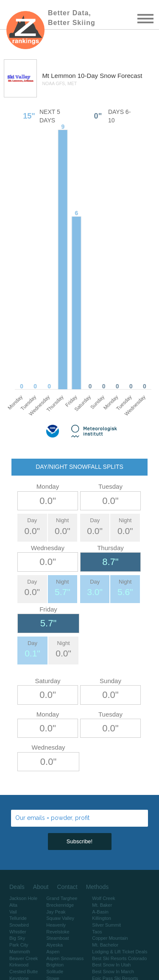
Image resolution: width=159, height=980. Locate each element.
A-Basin (100, 912)
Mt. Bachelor (105, 945)
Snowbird (19, 925)
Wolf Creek (103, 898)
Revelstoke (58, 932)
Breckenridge (60, 905)
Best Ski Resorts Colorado (119, 958)
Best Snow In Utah (111, 965)
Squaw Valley (60, 918)
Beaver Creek (24, 958)
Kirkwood (19, 965)
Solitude (55, 972)
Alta (13, 905)
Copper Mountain (110, 938)
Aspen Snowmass (65, 958)
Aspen (53, 952)
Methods (98, 887)
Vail (13, 912)
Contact (67, 887)
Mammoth (20, 952)
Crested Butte (24, 972)
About (41, 887)
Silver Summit (106, 925)
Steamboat (57, 938)
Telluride (18, 918)
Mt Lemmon (60, 76)
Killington (102, 918)
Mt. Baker (102, 905)
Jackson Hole (23, 898)
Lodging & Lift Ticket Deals (120, 952)
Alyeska (54, 945)
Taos (97, 932)
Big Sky (17, 938)
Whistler (18, 932)
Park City (19, 945)
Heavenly (56, 925)
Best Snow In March (113, 972)
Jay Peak (56, 912)
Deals (17, 887)
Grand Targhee (62, 898)
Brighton (55, 965)
